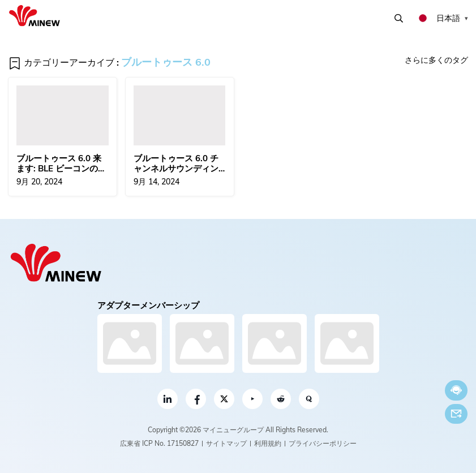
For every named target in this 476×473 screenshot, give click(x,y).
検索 (399, 18)
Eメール (456, 414)
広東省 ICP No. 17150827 (159, 443)
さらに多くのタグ (436, 60)
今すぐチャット (456, 390)
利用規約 (268, 443)
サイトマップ (226, 443)
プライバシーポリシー (323, 443)
